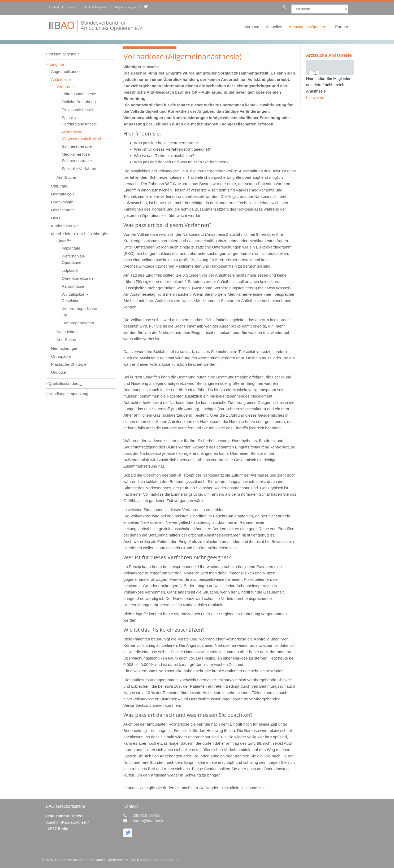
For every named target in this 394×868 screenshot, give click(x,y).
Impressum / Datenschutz (160, 860)
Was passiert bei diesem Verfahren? (166, 143)
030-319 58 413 (147, 815)
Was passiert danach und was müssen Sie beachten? (181, 162)
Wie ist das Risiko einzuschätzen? (164, 156)
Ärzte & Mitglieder (96, 7)
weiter (315, 97)
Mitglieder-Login (125, 7)
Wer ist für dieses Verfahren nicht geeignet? (173, 149)
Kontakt (54, 7)
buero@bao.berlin (148, 821)
